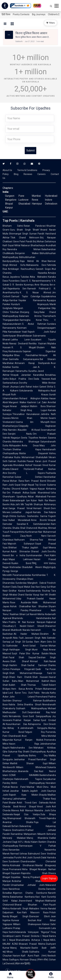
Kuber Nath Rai (39, 500)
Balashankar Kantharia (22, 897)
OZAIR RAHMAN (24, 775)
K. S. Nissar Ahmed (35, 292)
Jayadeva (15, 277)
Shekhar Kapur (27, 449)
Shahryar (38, 504)
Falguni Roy (35, 732)
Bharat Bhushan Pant (31, 905)
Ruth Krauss (30, 395)
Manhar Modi (34, 787)
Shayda (43, 795)
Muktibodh (16, 630)
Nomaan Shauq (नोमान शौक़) (34, 960)
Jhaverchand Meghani (31, 901)
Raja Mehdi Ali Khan (33, 261)
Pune (21, 196)
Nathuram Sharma (26, 540)
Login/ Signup (49, 878)
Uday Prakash (26, 599)
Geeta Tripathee (30, 438)
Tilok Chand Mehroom (25, 238)
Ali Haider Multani (26, 634)
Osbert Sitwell (36, 626)
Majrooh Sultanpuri (21, 544)
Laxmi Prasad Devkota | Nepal (31, 936)
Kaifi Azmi (27, 956)
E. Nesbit (20, 626)
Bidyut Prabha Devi (21, 379)
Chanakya (21, 579)
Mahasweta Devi (36, 265)
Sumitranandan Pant (38, 555)
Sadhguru (14, 960)
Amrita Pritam (34, 689)
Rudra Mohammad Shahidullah (31, 457)
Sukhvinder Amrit (17, 646)
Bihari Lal (24, 614)
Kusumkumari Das (17, 724)
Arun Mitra (34, 736)
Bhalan (12, 803)
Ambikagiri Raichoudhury (21, 269)
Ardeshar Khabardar (29, 881)
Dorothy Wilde (33, 383)
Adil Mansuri (27, 810)
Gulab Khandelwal (40, 493)
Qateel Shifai (46, 387)
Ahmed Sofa (17, 265)
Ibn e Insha (18, 555)
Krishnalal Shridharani (22, 865)
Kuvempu (29, 285)
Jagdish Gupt (39, 548)
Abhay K (13, 728)
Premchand (41, 697)
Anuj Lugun (37, 410)
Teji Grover (41, 485)
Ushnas (23, 854)
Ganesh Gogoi (43, 269)
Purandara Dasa (17, 281)
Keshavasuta (15, 351)
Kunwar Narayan (36, 622)
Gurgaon (10, 196)
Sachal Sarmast (37, 665)
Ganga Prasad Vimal (20, 508)
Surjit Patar (18, 653)
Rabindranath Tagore (28, 779)
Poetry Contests (21, 14)
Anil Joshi (27, 858)
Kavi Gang (41, 587)
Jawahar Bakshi (19, 791)
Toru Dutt (27, 693)
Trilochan (14, 312)
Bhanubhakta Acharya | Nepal (33, 940)
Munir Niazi (40, 650)
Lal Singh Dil (18, 642)
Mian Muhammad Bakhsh (34, 681)
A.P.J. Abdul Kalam (28, 842)
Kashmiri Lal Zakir (37, 402)
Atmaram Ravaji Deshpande (32, 363)
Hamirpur (37, 204)
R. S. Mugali (24, 347)
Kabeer (46, 924)
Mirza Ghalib (17, 952)
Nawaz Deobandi (19, 344)
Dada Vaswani (42, 379)
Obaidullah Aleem (32, 567)
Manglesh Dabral (37, 583)
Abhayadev (15, 446)
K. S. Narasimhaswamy (39, 281)
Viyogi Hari (38, 595)
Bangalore (11, 200)
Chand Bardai (25, 595)
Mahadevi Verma (38, 909)
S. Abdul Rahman (34, 324)
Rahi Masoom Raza (35, 912)
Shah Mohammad (21, 673)
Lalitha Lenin (20, 340)
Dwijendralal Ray (39, 712)
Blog (16, 174)
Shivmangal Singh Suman (23, 234)
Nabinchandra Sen (22, 748)
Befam (15, 826)
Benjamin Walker (27, 253)
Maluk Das (29, 587)
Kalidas (45, 398)
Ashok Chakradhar (21, 606)
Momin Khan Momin (30, 418)
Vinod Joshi (44, 807)
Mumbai (36, 196)
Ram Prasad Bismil (35, 481)
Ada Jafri (15, 504)
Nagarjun (16, 438)
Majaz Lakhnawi (21, 559)
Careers (41, 174)
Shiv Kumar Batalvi (37, 653)
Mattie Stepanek (34, 453)
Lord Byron (15, 693)
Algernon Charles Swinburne (30, 893)
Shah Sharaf (20, 661)
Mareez (15, 810)
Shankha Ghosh (33, 705)
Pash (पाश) (40, 956)
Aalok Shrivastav (20, 551)
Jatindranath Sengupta (34, 728)
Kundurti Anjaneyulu (30, 304)
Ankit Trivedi (24, 803)
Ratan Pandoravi (35, 226)
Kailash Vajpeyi (29, 489)
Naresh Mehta (37, 614)
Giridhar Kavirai (17, 591)
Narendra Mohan (24, 249)
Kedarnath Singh (19, 909)
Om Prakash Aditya (18, 493)
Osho (50, 642)
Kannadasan (15, 332)
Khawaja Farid (43, 673)
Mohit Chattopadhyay (28, 783)
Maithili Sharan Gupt (29, 763)
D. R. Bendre (16, 285)
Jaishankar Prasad (25, 759)
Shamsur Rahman (27, 701)
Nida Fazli (18, 638)
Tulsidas (25, 277)
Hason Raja (24, 744)
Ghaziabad (24, 204)
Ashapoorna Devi (38, 724)
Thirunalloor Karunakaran (26, 414)
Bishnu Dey (38, 756)
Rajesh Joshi (38, 332)
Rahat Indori (32, 387)
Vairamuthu (21, 371)
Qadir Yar (42, 669)
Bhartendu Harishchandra (32, 618)
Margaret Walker (18, 402)
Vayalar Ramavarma (32, 300)
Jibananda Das (28, 771)
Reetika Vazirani (38, 344)
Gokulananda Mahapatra (34, 391)
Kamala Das (41, 512)
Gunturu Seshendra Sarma (32, 516)
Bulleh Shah (18, 685)
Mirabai (13, 595)
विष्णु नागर (40, 563)
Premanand (15, 869)
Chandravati (15, 736)
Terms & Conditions (27, 170)
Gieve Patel (19, 241)
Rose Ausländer (21, 602)
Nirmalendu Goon (18, 716)
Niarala (26, 630)
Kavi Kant (41, 897)
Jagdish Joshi (38, 791)
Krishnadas (15, 567)
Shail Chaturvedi (29, 528)
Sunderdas (21, 583)
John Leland (22, 697)
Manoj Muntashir (20, 948)
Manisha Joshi (42, 810)
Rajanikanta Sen (17, 289)
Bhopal (9, 204)
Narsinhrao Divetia (27, 889)
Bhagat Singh (19, 916)
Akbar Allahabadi (37, 497)
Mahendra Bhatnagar (26, 442)
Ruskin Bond (21, 563)
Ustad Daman (39, 646)
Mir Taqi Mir (27, 504)
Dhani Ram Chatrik (20, 677)
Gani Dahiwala (40, 803)
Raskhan (14, 614)
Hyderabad (51, 196)
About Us (7, 170)
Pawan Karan (34, 461)
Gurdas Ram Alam (36, 642)
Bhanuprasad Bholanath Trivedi (27, 818)
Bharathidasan (24, 336)
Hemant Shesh (42, 508)
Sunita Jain (24, 367)
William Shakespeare (27, 924)
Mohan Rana (17, 481)
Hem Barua (18, 689)
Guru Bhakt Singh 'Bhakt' (25, 230)
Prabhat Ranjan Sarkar (27, 720)
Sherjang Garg (29, 312)
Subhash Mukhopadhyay (32, 708)
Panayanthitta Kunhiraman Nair (26, 532)
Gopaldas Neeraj (20, 877)
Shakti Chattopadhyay (34, 752)
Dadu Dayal (17, 587)
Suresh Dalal (40, 858)
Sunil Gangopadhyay (40, 716)
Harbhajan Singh (20, 650)
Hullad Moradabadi (19, 520)
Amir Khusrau (42, 285)
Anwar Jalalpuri (20, 406)
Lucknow (23, 200)
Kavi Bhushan (40, 606)
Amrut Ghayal (27, 807)
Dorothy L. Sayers (26, 473)
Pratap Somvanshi (32, 928)
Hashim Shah (18, 665)
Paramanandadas (22, 575)
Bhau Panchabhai (26, 355)
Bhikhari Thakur (19, 548)
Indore (49, 200)
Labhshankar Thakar (31, 799)
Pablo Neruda (41, 693)
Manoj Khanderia (37, 838)
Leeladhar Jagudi (22, 512)
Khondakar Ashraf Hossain (27, 465)
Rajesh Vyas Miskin (24, 795)
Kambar (14, 300)
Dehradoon (51, 204)
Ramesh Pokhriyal (38, 289)
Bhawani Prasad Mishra (32, 944)
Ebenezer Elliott (39, 916)
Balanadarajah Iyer (20, 500)
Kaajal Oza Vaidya (27, 814)
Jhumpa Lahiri (17, 387)
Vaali (24, 332)
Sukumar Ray (15, 752)
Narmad (15, 854)
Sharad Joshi (39, 551)
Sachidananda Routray (38, 591)
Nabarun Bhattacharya (33, 245)
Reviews (28, 174)
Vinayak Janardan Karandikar (27, 375)
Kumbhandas (39, 575)
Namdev (12, 430)
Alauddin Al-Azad (29, 430)
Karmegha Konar (31, 320)
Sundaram (14, 861)
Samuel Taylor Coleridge (26, 296)
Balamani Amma (30, 316)
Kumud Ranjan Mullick (29, 740)
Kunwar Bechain (24, 920)
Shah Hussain (40, 677)
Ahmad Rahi (39, 661)
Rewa (35, 200)
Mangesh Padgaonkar (32, 308)
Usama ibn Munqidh (33, 422)
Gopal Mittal (14, 245)
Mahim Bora (38, 406)
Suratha (32, 371)
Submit (30, 150)
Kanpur (9, 208)
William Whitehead (31, 767)
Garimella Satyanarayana (24, 359)
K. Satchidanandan (38, 524)
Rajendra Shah (34, 873)
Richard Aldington (30, 398)
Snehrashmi (18, 830)
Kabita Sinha (16, 705)
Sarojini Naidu (20, 434)
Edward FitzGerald (22, 469)
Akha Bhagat (30, 869)
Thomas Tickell (38, 685)
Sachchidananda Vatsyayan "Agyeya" (29, 932)
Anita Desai (30, 446)
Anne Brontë (39, 520)
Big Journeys (39, 14)
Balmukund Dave (37, 854)
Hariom (16, 956)
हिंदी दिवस (6, 14)
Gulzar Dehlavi (29, 477)
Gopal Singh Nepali (24, 485)
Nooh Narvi (37, 536)
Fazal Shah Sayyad (22, 657)
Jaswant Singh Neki (35, 638)
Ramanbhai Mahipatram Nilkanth (28, 834)
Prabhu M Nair (17, 622)
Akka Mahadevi (39, 277)
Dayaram (16, 873)
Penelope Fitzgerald (23, 669)
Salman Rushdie (17, 461)
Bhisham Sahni (13, 226)
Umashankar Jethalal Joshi (28, 885)
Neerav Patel (18, 787)
